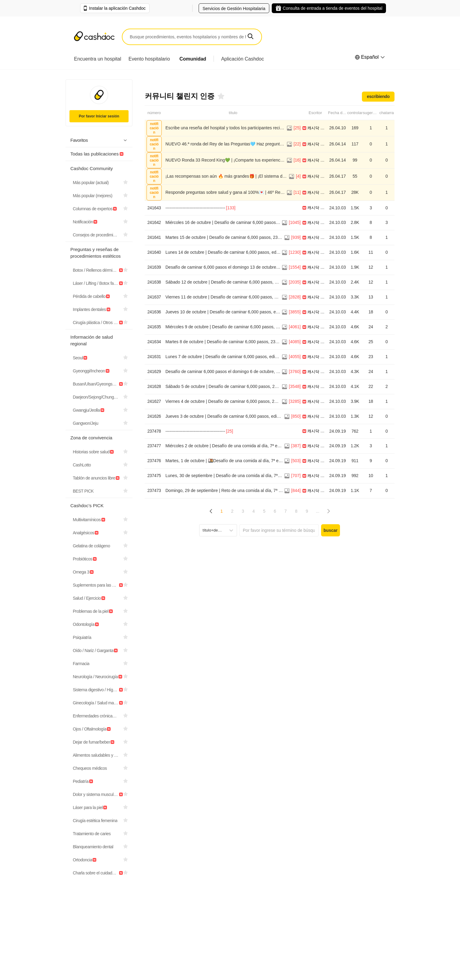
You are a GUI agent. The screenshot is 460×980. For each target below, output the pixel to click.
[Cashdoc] (94, 37)
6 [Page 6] (275, 511)
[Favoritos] (221, 96)
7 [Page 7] (286, 511)
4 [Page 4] (254, 511)
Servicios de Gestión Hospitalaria (234, 9)
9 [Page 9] (307, 511)
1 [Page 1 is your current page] (222, 511)
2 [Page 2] (232, 511)
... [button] (318, 511)
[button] (250, 37)
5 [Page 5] (264, 511)
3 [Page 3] (243, 511)
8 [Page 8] (296, 511)
